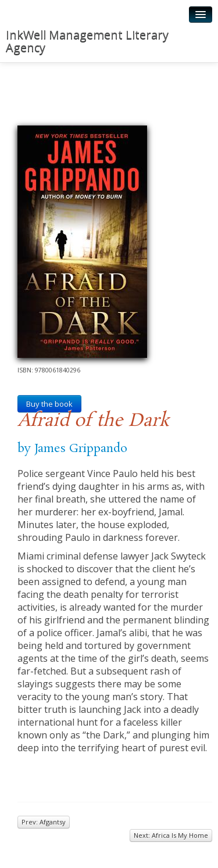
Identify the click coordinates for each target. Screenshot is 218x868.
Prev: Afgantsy (44, 822)
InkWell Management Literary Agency (87, 41)
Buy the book (49, 404)
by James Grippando (72, 449)
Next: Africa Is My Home (171, 835)
